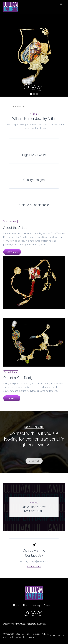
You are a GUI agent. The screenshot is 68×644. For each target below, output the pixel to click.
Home (16, 605)
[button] (31, 94)
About (26, 605)
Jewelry (12, 401)
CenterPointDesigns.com (23, 637)
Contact (48, 605)
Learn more (12, 254)
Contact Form (34, 571)
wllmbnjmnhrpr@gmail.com (34, 566)
